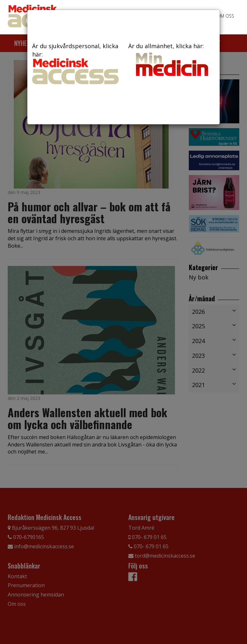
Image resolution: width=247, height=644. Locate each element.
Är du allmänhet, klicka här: (172, 60)
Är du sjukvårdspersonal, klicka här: (75, 63)
